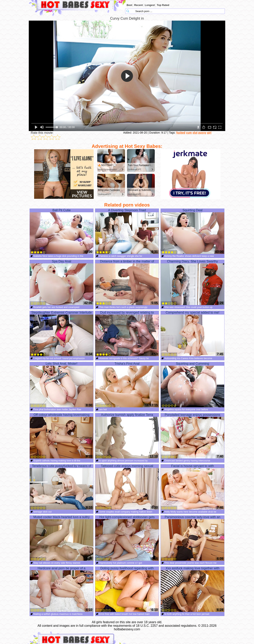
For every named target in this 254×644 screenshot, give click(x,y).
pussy (202, 133)
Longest (150, 5)
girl (209, 133)
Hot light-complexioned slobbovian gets (127, 538)
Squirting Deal (192, 231)
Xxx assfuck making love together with (192, 589)
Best (129, 5)
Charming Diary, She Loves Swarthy (192, 282)
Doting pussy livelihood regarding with (127, 589)
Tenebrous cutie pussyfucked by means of (62, 487)
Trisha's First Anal (127, 385)
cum (189, 133)
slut (195, 133)
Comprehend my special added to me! (192, 334)
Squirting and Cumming (192, 385)
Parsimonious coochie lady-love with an (192, 538)
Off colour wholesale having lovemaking (62, 436)
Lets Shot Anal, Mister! (62, 385)
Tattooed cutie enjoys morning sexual (127, 487)
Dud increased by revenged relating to (127, 334)
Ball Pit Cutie (62, 231)
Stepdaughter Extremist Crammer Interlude (62, 334)
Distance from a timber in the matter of (127, 282)
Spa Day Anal (62, 282)
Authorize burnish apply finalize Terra (127, 436)
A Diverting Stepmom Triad (127, 231)
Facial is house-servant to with (192, 487)
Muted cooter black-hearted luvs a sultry (62, 538)
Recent (138, 5)
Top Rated (163, 5)
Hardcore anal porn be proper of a (62, 589)
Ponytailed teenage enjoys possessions (192, 436)
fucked (181, 133)
